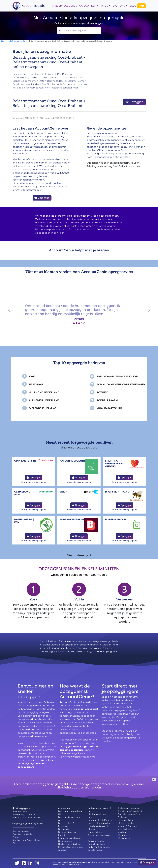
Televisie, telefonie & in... (129, 814)
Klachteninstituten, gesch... (97, 816)
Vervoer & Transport (127, 826)
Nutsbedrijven (95, 832)
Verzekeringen (125, 829)
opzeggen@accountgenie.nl (28, 824)
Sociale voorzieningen (129, 808)
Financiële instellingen (69, 838)
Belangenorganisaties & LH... (70, 813)
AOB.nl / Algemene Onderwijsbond (121, 384)
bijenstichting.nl (117, 492)
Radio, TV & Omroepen (99, 847)
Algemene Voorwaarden (135, 862)
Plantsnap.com (116, 519)
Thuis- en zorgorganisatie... (126, 819)
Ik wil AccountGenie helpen (26, 840)
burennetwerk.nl (72, 519)
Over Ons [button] (119, 6)
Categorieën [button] (88, 6)
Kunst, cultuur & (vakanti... (101, 823)
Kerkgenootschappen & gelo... (99, 810)
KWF (32, 376)
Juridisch (63, 850)
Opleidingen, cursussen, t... (100, 837)
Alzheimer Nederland (44, 400)
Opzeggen (134, 102)
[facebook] (24, 863)
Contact (16, 837)
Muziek (91, 829)
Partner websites (21, 831)
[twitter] (17, 863)
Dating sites (64, 829)
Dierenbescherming (42, 408)
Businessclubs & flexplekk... (66, 825)
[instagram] (37, 863)
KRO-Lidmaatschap (109, 408)
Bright (64, 492)
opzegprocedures (64, 6)
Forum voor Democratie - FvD (117, 376)
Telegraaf (36, 384)
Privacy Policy (119, 862)
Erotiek (62, 835)
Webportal (123, 835)
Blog (133, 6)
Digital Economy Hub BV (81, 862)
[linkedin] (30, 863)
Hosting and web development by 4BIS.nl (68, 864)
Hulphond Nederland (44, 392)
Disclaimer (109, 862)
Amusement (64, 808)
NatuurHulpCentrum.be (76, 461)
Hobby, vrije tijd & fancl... (70, 844)
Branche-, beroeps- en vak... (69, 819)
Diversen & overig (67, 832)
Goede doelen (65, 841)
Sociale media (95, 850)
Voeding (122, 832)
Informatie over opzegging (34, 482)
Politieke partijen (96, 844)
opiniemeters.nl (25, 461)
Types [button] (105, 6)
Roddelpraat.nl (108, 400)
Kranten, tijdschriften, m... (101, 820)
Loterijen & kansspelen (99, 826)
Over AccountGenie (22, 834)
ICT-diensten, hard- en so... (71, 847)
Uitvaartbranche (126, 823)
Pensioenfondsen (96, 841)
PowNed (102, 392)
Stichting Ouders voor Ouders (114, 463)
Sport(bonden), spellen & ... (131, 811)
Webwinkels (124, 838)
